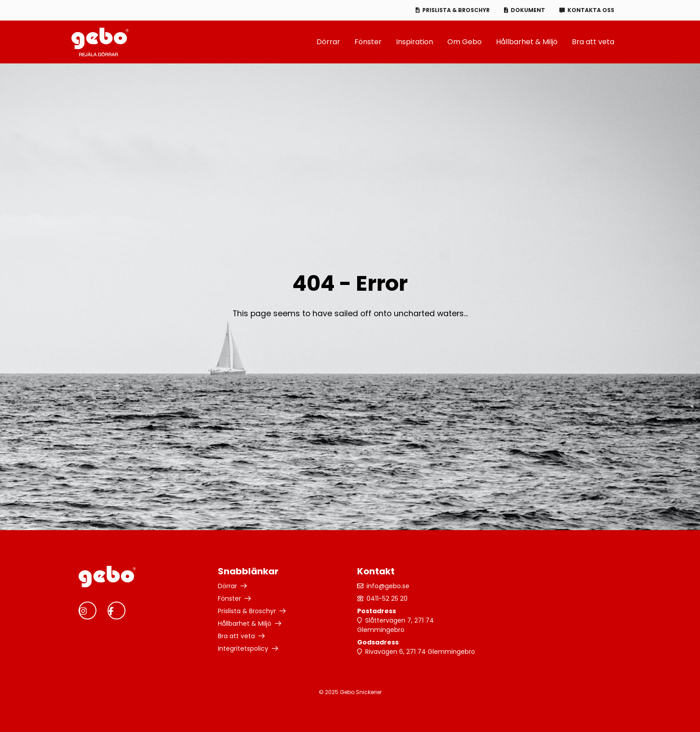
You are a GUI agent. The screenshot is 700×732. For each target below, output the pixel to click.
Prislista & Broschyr (456, 10)
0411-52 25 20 (387, 598)
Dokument (528, 10)
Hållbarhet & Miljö (527, 42)
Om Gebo (465, 42)
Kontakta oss (591, 10)
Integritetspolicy (243, 648)
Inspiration (415, 42)
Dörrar (328, 42)
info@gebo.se (388, 586)
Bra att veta (593, 42)
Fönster (368, 42)
